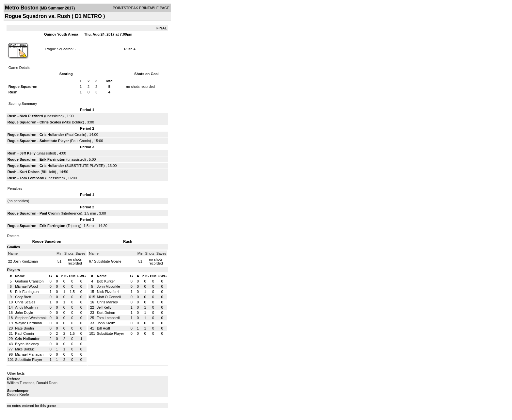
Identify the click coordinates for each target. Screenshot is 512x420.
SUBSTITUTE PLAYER (85, 166)
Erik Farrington (52, 159)
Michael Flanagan (29, 354)
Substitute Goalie (108, 261)
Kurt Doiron (30, 172)
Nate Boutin (24, 328)
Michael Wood (26, 286)
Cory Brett (23, 297)
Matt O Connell (109, 297)
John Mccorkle (109, 286)
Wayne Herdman (28, 323)
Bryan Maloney (27, 344)
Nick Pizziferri (31, 116)
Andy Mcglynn (26, 307)
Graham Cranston (29, 281)
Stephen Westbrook (31, 318)
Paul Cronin (76, 135)
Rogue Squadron (59, 49)
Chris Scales (50, 122)
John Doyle (24, 313)
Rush (128, 49)
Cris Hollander (52, 135)
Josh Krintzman (25, 261)
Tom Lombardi (32, 178)
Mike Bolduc (73, 122)
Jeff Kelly (28, 153)
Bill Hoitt (48, 172)
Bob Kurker (106, 281)
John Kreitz (106, 323)
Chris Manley (107, 302)
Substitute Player (54, 141)
